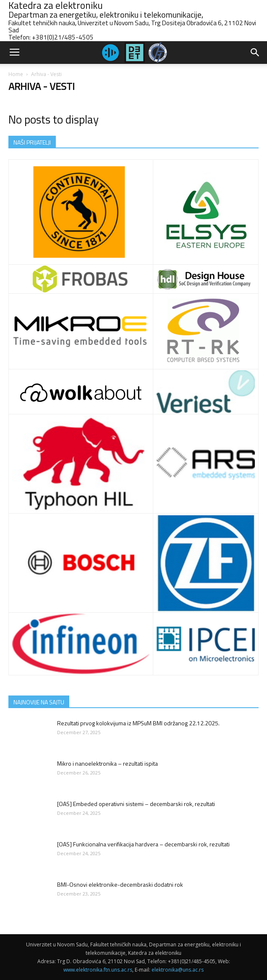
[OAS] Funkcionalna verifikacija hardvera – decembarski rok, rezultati (143, 844)
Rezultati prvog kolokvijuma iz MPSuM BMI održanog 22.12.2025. (138, 723)
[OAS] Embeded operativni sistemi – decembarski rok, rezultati (136, 804)
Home (16, 74)
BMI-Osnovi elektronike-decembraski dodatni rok (120, 884)
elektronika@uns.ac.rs (178, 970)
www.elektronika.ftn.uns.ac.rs (98, 970)
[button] (255, 53)
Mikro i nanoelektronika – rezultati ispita (107, 763)
